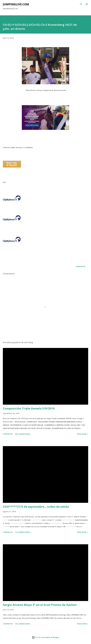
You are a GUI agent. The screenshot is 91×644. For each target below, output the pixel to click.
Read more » (83, 434)
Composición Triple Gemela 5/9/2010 (29, 408)
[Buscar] (81, 4)
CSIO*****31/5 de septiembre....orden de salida (36, 507)
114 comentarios (22, 532)
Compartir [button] (80, 266)
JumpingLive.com (16, 4)
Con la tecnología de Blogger (45, 637)
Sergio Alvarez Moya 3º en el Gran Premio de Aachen (40, 605)
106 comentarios (22, 434)
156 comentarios (22, 624)
